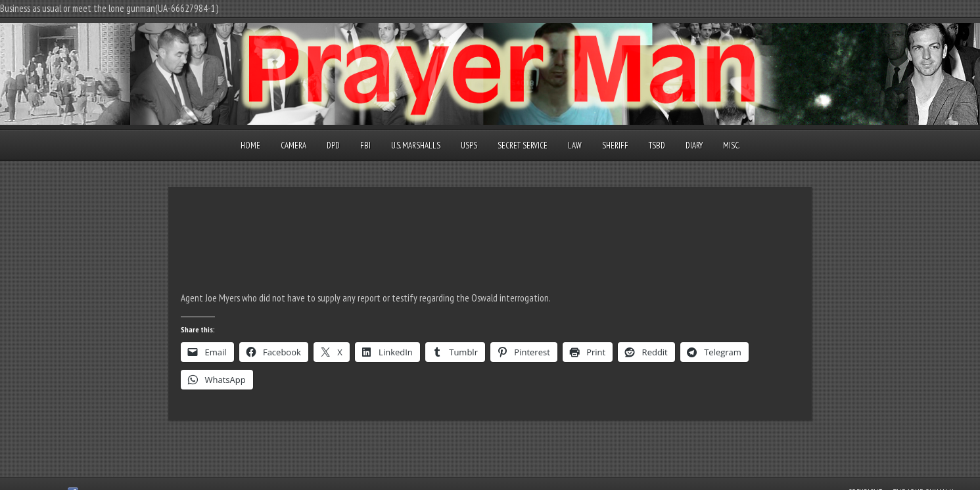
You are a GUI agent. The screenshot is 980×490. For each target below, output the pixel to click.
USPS (469, 145)
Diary (694, 145)
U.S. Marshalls (416, 145)
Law (575, 145)
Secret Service (523, 145)
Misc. (731, 145)
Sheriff (615, 145)
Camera (293, 145)
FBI (365, 145)
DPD (333, 145)
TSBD (657, 145)
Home (250, 145)
